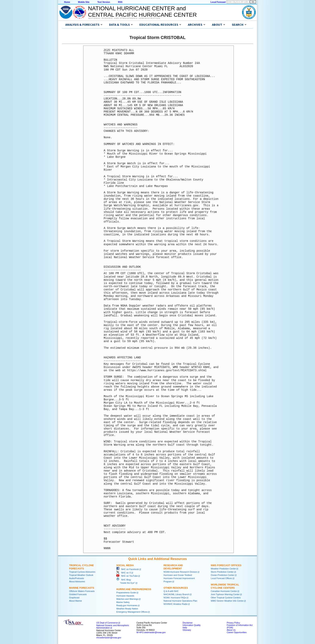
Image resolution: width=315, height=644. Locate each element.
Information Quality (192, 625)
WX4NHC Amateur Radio (176, 604)
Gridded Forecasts (78, 594)
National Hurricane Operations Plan (180, 601)
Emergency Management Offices (132, 612)
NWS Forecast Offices (226, 565)
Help (185, 628)
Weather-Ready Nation (127, 609)
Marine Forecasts (82, 588)
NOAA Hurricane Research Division (180, 572)
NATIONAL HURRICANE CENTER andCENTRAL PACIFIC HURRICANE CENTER (142, 12)
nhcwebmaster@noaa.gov (109, 638)
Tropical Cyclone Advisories (82, 572)
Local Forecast (218, 2)
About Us (231, 630)
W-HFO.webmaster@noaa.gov (151, 632)
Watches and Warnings (127, 599)
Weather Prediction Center (223, 569)
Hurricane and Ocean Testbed (178, 575)
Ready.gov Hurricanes (127, 605)
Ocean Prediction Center (222, 575)
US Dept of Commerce (107, 623)
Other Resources (176, 588)
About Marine (75, 601)
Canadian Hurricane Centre (224, 591)
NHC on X (124, 573)
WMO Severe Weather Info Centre (227, 601)
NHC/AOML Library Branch (176, 594)
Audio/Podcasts (77, 578)
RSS (120, 2)
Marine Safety (123, 602)
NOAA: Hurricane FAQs (175, 598)
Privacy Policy (233, 623)
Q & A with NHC (171, 591)
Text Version (104, 2)
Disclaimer (188, 623)
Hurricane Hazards (125, 596)
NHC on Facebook (128, 569)
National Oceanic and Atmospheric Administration (124, 18)
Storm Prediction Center (222, 572)
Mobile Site (84, 2)
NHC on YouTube (127, 576)
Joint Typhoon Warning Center (225, 594)
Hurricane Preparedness (134, 589)
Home (67, 2)
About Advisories (77, 581)
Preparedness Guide (126, 593)
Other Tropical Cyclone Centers (226, 598)
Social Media (125, 565)
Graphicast (74, 598)
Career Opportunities (237, 632)
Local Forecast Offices (221, 578)
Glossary (187, 630)
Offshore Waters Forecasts (82, 591)
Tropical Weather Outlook (81, 575)
